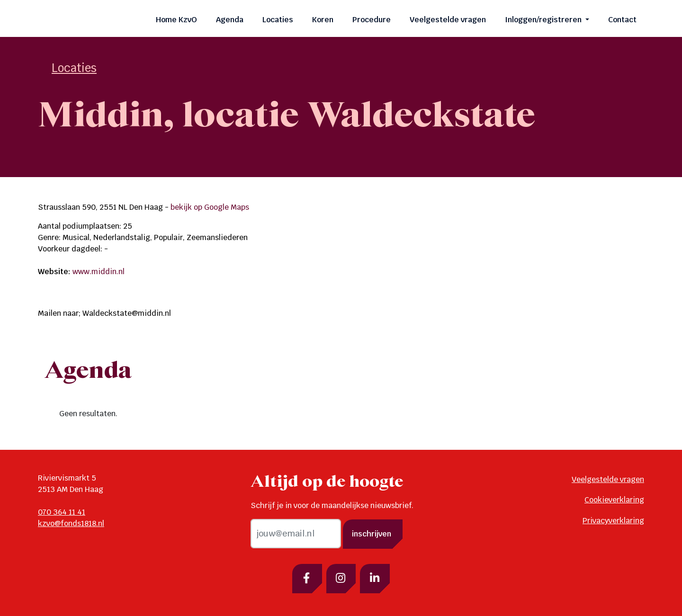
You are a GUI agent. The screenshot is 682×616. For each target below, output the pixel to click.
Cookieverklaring (614, 500)
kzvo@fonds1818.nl (71, 523)
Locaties (278, 20)
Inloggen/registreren (544, 20)
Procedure (372, 20)
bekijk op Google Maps (210, 207)
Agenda (230, 20)
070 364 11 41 (62, 512)
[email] (296, 534)
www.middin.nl (99, 272)
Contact (622, 20)
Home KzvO (176, 20)
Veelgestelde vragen (448, 20)
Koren (323, 20)
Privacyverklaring (613, 521)
